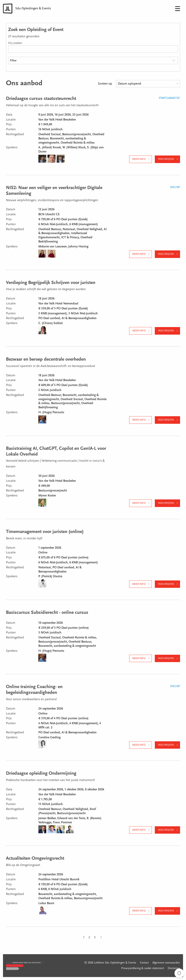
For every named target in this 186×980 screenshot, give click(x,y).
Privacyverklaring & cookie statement (143, 968)
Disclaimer (174, 968)
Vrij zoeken (15, 43)
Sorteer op (105, 84)
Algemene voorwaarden (166, 963)
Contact (144, 963)
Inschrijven (166, 159)
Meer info (139, 159)
